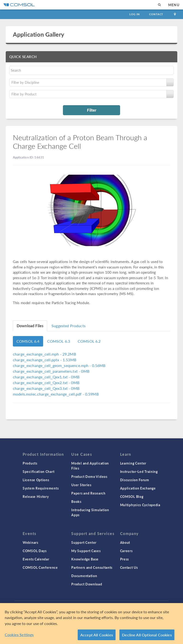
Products (30, 463)
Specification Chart (38, 471)
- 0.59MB (56, 394)
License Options (36, 480)
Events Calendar (36, 559)
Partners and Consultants (92, 567)
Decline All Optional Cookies (147, 635)
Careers (126, 551)
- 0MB (51, 371)
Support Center (84, 542)
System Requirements (41, 488)
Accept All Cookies (97, 635)
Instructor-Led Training (139, 471)
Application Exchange (138, 488)
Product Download (87, 584)
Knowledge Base (85, 559)
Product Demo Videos (89, 476)
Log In (135, 14)
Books (76, 501)
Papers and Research (88, 493)
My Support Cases (86, 551)
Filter (92, 110)
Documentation (84, 576)
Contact (156, 14)
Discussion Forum (135, 480)
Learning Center (133, 463)
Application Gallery (38, 34)
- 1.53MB (45, 360)
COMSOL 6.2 (89, 341)
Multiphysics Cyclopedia (140, 505)
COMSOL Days (35, 551)
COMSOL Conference (40, 567)
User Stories (81, 485)
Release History (36, 496)
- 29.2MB (44, 354)
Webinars (30, 542)
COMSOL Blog (132, 496)
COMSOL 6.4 (28, 341)
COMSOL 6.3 (59, 341)
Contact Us (129, 567)
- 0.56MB (59, 365)
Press (125, 559)
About (125, 542)
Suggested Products (69, 326)
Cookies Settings (19, 635)
